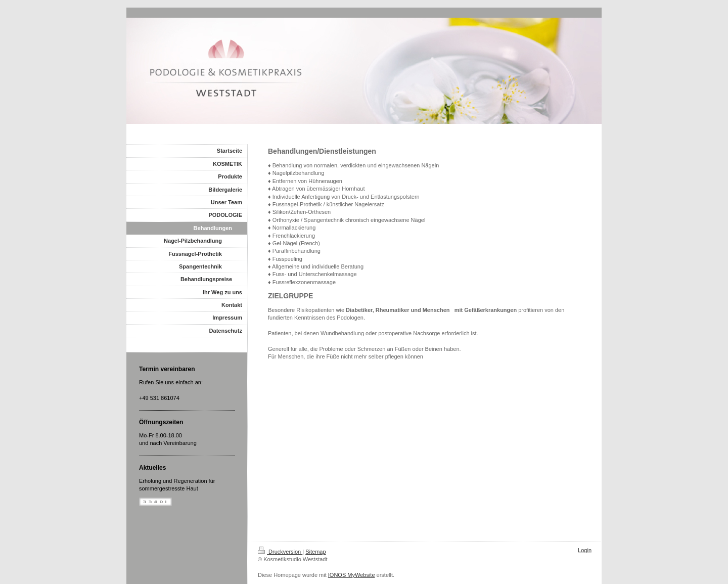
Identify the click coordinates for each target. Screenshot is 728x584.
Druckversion (280, 552)
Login (585, 550)
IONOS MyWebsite (352, 575)
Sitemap (315, 552)
